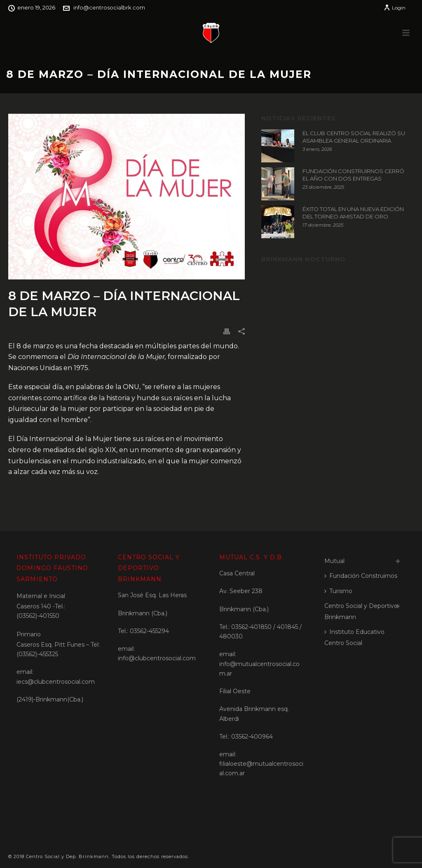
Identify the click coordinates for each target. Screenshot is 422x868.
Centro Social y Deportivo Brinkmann (361, 611)
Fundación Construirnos (361, 576)
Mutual (334, 561)
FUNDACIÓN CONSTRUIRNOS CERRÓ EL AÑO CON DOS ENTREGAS (353, 175)
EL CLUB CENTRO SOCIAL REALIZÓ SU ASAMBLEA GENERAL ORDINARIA (354, 137)
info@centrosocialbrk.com (109, 7)
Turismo (338, 591)
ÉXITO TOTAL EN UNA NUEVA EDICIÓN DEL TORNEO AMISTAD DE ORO (353, 213)
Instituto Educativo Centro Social (354, 637)
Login (395, 8)
